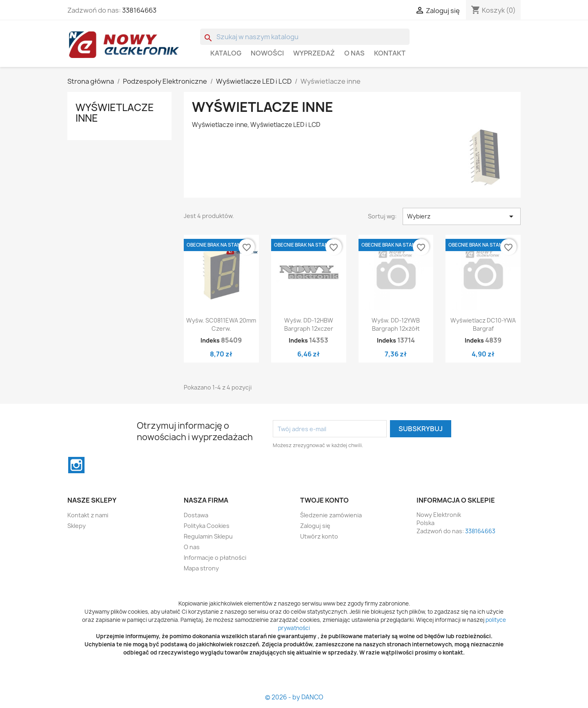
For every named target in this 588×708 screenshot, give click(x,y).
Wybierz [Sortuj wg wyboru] (462, 216)
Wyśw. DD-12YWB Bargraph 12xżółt (396, 324)
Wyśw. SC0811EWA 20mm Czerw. (221, 324)
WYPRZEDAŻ (314, 53)
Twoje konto (324, 500)
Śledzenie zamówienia (331, 515)
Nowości (267, 53)
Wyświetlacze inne (115, 113)
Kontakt (390, 53)
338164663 (139, 10)
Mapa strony (201, 568)
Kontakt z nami (88, 515)
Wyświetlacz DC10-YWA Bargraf (483, 324)
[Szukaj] (305, 37)
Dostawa (196, 515)
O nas (354, 53)
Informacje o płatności (215, 558)
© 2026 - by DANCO (294, 697)
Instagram (76, 465)
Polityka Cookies (207, 526)
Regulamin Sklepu (208, 536)
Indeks (210, 340)
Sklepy (77, 526)
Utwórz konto (319, 536)
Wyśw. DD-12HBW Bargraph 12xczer (309, 324)
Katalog (226, 53)
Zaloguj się (315, 526)
